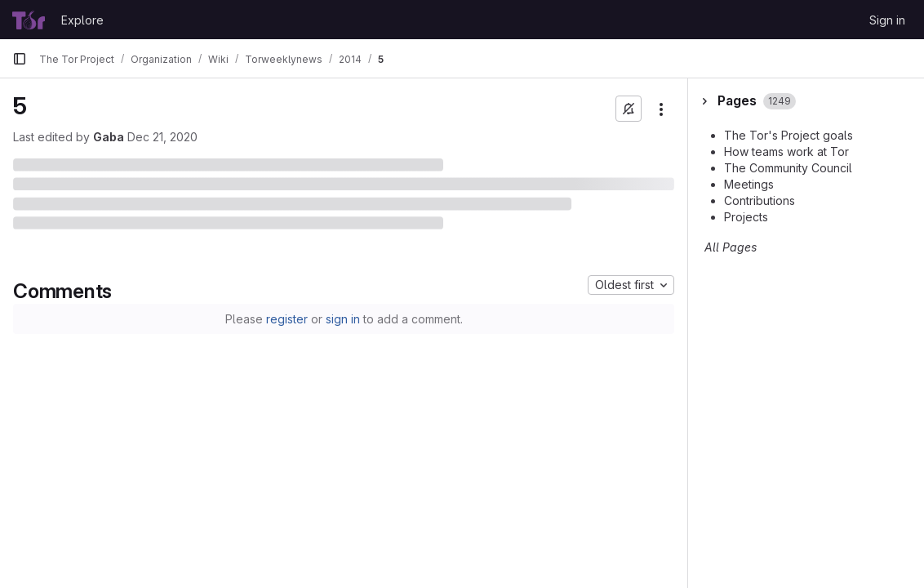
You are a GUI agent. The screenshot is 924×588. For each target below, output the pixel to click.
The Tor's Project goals (789, 135)
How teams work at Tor (786, 151)
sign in (343, 319)
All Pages (731, 247)
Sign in (887, 20)
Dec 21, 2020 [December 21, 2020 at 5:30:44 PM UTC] (162, 137)
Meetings (749, 184)
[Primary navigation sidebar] (20, 59)
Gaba (109, 137)
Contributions (760, 200)
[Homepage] (29, 20)
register (287, 319)
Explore (82, 20)
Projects (746, 217)
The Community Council (788, 168)
